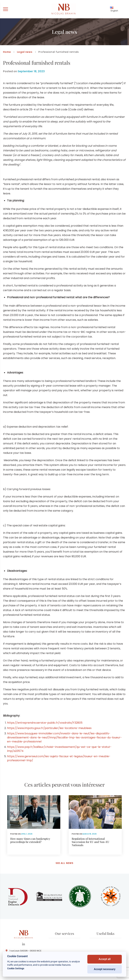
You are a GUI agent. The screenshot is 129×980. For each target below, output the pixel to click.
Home (7, 52)
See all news (64, 863)
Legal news (25, 52)
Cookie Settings (16, 968)
